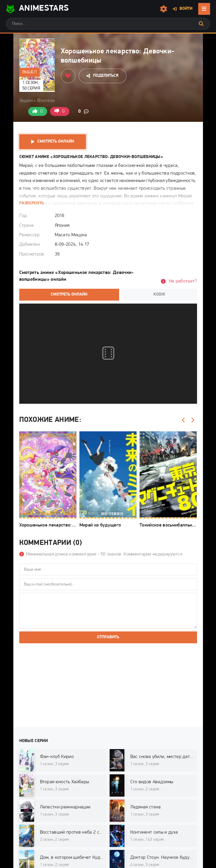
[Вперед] (193, 420)
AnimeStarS (37, 9)
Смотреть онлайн (56, 142)
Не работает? (183, 281)
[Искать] (201, 24)
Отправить (108, 637)
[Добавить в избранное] (68, 76)
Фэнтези (46, 101)
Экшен (26, 101)
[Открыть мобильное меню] (204, 9)
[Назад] (184, 420)
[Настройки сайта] (164, 9)
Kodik (159, 295)
